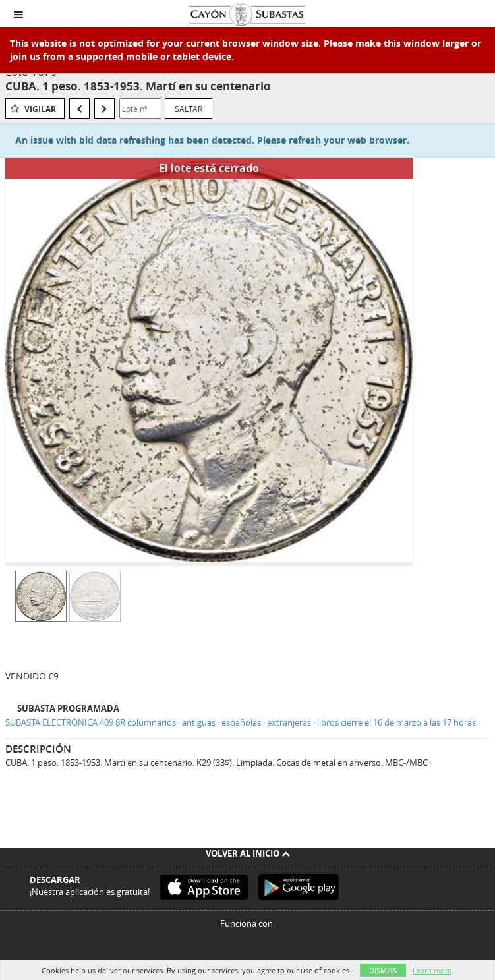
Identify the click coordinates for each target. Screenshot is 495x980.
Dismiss (383, 970)
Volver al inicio (248, 853)
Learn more (432, 970)
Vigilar (40, 109)
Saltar (189, 109)
